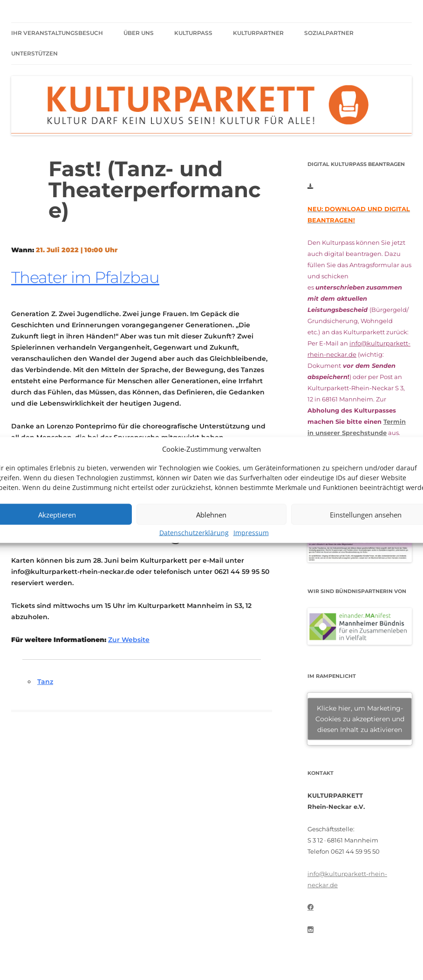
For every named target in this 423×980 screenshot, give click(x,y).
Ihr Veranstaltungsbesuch (57, 33)
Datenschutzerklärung (194, 533)
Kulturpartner (258, 33)
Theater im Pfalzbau (85, 277)
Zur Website (129, 640)
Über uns (139, 33)
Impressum (251, 533)
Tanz (45, 682)
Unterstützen (34, 53)
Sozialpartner (329, 33)
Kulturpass (193, 33)
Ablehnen (211, 514)
